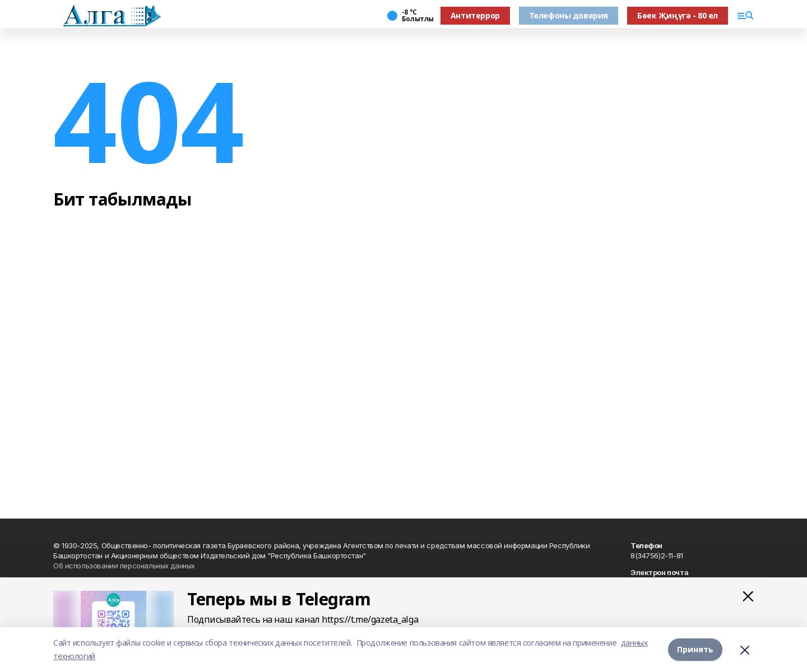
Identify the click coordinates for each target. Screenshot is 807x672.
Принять (695, 649)
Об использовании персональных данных (124, 566)
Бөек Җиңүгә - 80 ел (678, 15)
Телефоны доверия (569, 15)
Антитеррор (475, 15)
